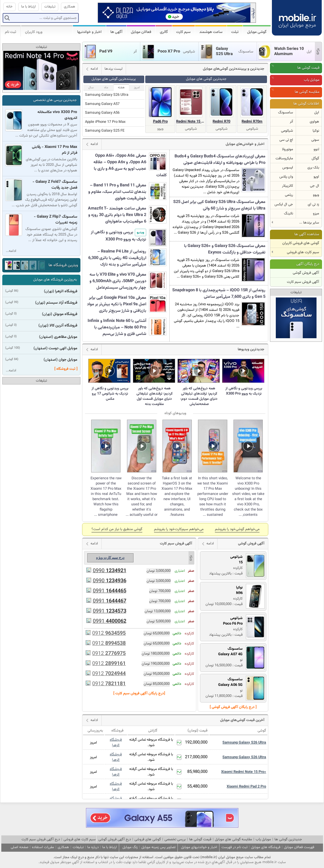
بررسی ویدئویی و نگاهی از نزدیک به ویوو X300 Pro (119, 236)
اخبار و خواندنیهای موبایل (199, 847)
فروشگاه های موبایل (266, 847)
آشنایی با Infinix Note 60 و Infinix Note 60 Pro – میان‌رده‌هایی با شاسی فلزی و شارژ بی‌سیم (117, 327)
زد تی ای (313, 204)
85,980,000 (197, 772)
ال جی (315, 186)
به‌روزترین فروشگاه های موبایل (55, 280)
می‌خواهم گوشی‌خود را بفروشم (237, 529)
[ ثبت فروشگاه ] (66, 369)
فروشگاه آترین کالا (63, 325)
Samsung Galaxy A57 (102, 104)
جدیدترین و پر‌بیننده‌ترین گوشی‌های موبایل (234, 69)
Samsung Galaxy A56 (102, 113)
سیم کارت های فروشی (80, 839)
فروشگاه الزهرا (116, 743)
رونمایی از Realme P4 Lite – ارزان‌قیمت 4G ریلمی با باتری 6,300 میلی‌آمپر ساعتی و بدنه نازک (117, 258)
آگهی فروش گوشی (306, 273)
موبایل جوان (68, 360)
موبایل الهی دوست (63, 348)
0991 (110, 591)
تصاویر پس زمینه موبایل (158, 847)
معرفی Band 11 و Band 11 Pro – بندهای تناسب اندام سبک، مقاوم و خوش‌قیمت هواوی (117, 192)
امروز (137, 87)
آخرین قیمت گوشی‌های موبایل (242, 720)
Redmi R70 (221, 122)
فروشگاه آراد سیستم (62, 303)
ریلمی (289, 195)
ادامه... (11, 251)
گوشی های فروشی (148, 839)
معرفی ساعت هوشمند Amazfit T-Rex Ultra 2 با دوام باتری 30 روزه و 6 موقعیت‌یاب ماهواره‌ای (117, 215)
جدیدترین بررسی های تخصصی (55, 100)
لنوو (316, 149)
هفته (121, 87)
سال (91, 87)
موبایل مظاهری (66, 337)
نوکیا (316, 131)
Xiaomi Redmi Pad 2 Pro (246, 787)
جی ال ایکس (284, 204)
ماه (106, 87)
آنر (291, 122)
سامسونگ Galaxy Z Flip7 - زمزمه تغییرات (56, 220)
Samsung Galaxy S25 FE (105, 131)
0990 (110, 571)
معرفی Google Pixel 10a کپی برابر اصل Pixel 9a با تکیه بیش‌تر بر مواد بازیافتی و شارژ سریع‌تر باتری (117, 304)
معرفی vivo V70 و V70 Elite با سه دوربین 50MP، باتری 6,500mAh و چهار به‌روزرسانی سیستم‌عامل (118, 281)
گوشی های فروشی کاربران (301, 243)
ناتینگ (289, 214)
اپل (317, 113)
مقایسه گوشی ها (307, 92)
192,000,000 (196, 743)
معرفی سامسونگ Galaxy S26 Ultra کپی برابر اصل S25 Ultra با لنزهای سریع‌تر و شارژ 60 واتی (219, 205)
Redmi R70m (252, 122)
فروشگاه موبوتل (65, 314)
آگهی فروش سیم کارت (303, 282)
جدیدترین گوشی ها (288, 839)
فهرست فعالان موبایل (299, 847)
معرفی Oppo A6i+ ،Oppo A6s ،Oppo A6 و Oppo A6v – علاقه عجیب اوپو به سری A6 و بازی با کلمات (130, 166)
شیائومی (287, 131)
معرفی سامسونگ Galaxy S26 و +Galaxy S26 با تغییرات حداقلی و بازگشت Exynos (225, 249)
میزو (316, 214)
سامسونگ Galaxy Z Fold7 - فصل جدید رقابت (55, 185)
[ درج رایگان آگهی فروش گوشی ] (233, 707)
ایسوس (288, 168)
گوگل (315, 159)
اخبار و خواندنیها (89, 32)
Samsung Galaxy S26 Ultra (107, 95)
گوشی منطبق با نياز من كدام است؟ (117, 529)
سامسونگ (286, 113)
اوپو (316, 177)
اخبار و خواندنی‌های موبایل (245, 144)
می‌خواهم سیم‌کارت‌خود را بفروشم (179, 529)
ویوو (316, 195)
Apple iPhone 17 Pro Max (105, 122)
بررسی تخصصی (175, 839)
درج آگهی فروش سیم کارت (41, 839)
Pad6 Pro (160, 122)
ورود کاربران (34, 32)
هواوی (314, 122)
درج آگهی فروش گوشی (115, 839)
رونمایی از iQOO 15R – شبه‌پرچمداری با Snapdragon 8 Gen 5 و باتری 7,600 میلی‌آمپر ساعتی (219, 294)
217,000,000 (196, 757)
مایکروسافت (284, 159)
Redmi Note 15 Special (191, 122)
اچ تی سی (286, 140)
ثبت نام (11, 32)
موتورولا (288, 149)
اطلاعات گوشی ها (306, 104)
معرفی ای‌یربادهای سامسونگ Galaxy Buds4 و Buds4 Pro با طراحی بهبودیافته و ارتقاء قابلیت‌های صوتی (220, 160)
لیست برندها (113, 69)
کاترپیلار (288, 186)
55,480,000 (197, 787)
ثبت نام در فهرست (234, 847)
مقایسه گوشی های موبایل (233, 839)
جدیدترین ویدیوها (251, 349)
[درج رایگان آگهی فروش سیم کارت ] (139, 694)
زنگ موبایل (130, 847)
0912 (109, 634)
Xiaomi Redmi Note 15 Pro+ (244, 772)
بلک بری (313, 168)
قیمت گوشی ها (308, 68)
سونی (315, 140)
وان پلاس (286, 177)
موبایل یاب (312, 80)
